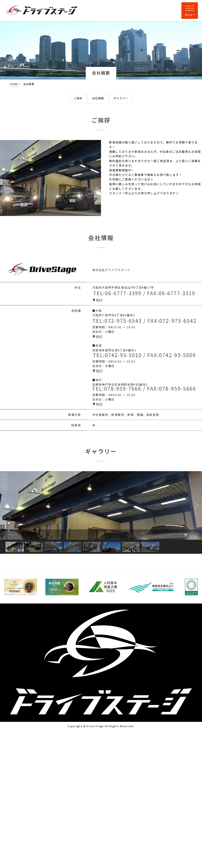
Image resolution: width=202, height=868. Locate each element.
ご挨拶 (78, 98)
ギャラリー (121, 98)
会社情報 (98, 98)
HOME (14, 84)
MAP (99, 300)
